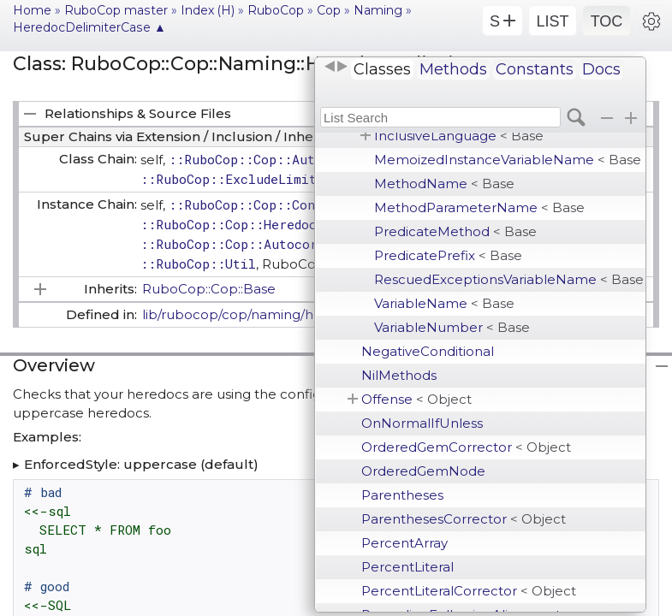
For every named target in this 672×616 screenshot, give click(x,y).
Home (32, 10)
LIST (552, 21)
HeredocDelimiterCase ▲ (89, 27)
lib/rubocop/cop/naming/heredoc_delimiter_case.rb (311, 314)
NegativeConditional (428, 351)
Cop (329, 10)
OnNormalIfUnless (422, 423)
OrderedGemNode (423, 471)
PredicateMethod (455, 231)
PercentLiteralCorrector (469, 591)
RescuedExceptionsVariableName (509, 279)
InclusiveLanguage (459, 136)
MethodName (444, 184)
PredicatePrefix (448, 255)
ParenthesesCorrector (464, 519)
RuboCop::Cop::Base (209, 289)
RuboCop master (116, 10)
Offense (416, 399)
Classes (382, 69)
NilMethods (399, 375)
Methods (453, 69)
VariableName (444, 303)
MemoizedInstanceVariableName (508, 160)
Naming (378, 10)
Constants (535, 69)
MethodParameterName (479, 207)
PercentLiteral (407, 567)
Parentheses (402, 495)
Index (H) (208, 10)
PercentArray (404, 543)
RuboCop (276, 10)
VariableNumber (452, 327)
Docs (601, 69)
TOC (607, 21)
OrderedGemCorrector (466, 447)
